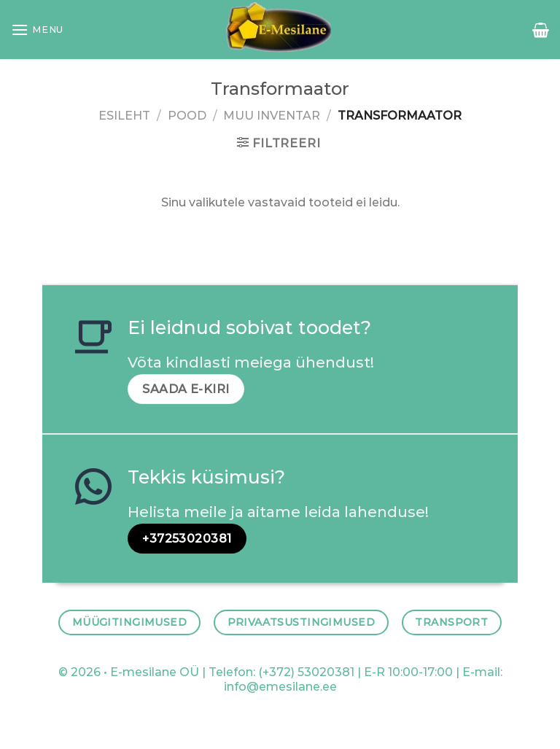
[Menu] (37, 30)
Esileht (124, 116)
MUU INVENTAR (272, 116)
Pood (187, 116)
